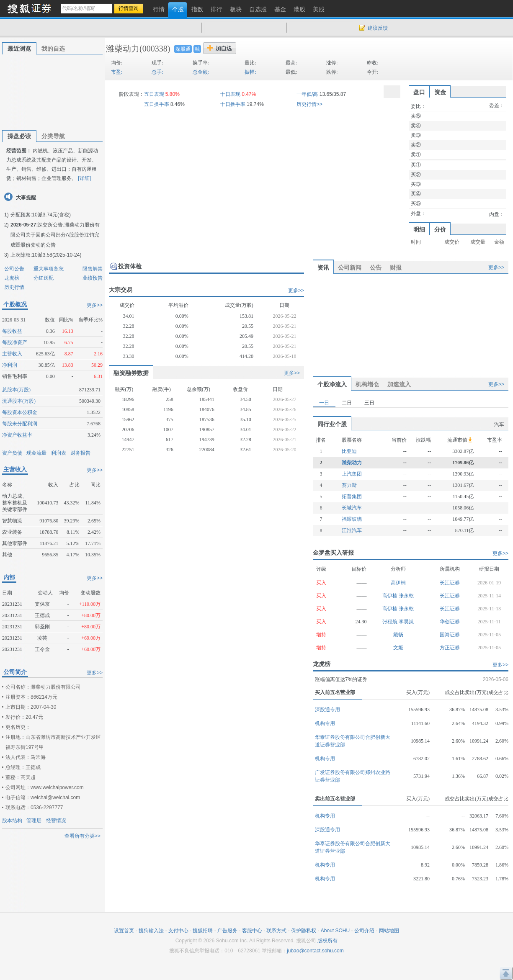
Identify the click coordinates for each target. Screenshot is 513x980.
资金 (440, 92)
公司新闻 (350, 268)
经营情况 (56, 821)
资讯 (323, 268)
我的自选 (53, 49)
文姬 (398, 648)
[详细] (84, 178)
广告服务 (227, 931)
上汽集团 (352, 474)
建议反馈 (378, 28)
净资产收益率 (17, 435)
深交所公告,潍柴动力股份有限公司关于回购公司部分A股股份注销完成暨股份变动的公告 (55, 235)
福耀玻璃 (352, 519)
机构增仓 (367, 384)
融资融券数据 (131, 373)
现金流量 (36, 453)
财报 (396, 268)
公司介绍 (364, 931)
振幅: (250, 72)
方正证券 (450, 648)
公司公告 (14, 269)
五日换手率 (157, 104)
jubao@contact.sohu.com (315, 951)
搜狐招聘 (203, 931)
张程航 (391, 622)
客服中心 (252, 931)
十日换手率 (233, 104)
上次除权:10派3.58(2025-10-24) (46, 255)
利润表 (59, 453)
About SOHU (335, 931)
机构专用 (325, 723)
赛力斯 (349, 485)
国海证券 (450, 635)
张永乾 (406, 596)
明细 (419, 229)
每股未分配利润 (20, 424)
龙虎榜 (12, 278)
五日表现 (154, 94)
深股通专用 (327, 710)
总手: (157, 72)
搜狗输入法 (151, 931)
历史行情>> (309, 104)
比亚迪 (349, 451)
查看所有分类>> (82, 836)
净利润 (10, 365)
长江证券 (450, 583)
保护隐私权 (304, 931)
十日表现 (230, 94)
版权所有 (327, 941)
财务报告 (80, 453)
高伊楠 (398, 583)
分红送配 (44, 278)
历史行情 (14, 287)
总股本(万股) (16, 390)
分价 (440, 229)
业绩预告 (93, 278)
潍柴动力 (123, 49)
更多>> (95, 305)
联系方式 (276, 931)
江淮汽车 (352, 530)
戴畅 (398, 635)
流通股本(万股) (19, 401)
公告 (376, 268)
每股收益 (12, 331)
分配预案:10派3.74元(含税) (41, 215)
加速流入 (399, 384)
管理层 (34, 821)
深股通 (183, 49)
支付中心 (178, 931)
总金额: (201, 72)
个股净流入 (332, 384)
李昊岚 (406, 622)
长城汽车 (352, 508)
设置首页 (124, 931)
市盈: (117, 72)
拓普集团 (352, 496)
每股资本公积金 (20, 412)
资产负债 (12, 453)
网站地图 (389, 931)
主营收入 (12, 354)
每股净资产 (15, 342)
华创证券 (450, 622)
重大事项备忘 (49, 269)
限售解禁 (93, 269)
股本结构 (12, 821)
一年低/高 (307, 94)
